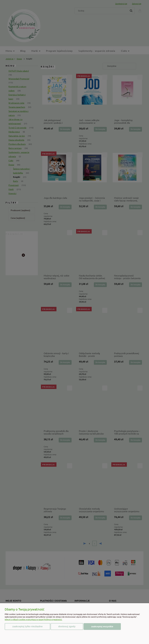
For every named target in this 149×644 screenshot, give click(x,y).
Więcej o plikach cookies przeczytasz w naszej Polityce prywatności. (33, 619)
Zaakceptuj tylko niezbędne (27, 626)
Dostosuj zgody (67, 626)
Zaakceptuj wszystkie (102, 626)
